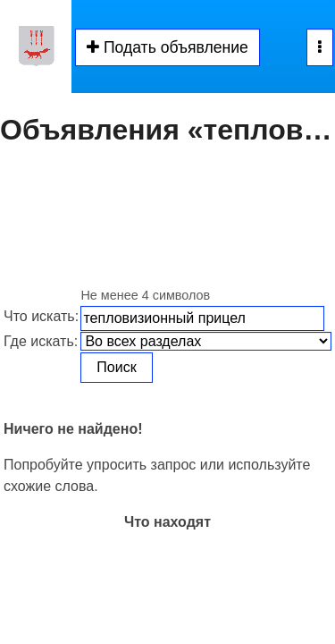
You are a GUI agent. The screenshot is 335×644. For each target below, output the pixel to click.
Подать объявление (167, 47)
